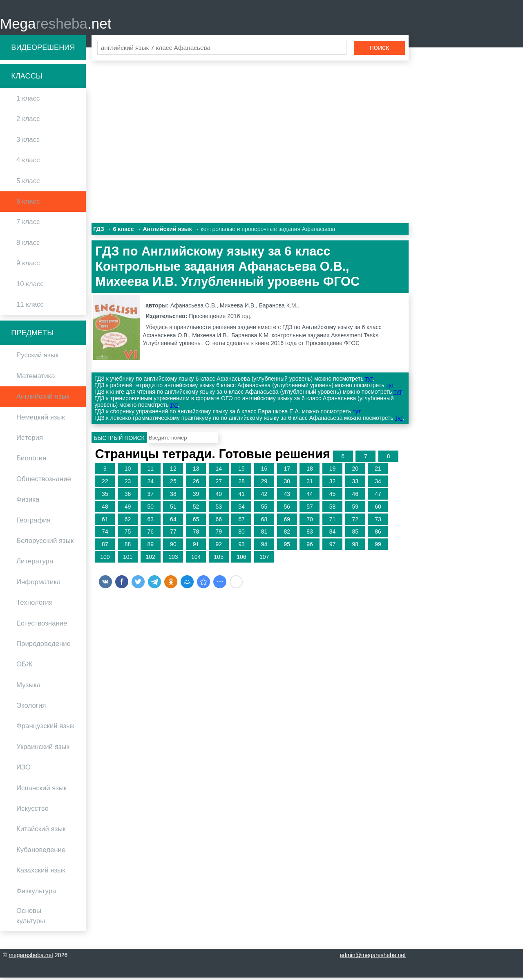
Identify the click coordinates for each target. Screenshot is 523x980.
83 (310, 534)
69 (287, 522)
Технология (35, 605)
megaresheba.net (31, 958)
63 (150, 522)
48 (105, 509)
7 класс (28, 225)
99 (378, 547)
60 (378, 509)
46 (355, 496)
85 (355, 534)
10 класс (30, 286)
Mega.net (56, 25)
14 (219, 471)
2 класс (28, 122)
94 (264, 547)
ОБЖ (25, 667)
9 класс (28, 266)
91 (196, 547)
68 (264, 522)
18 (310, 471)
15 (241, 471)
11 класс (30, 307)
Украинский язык (43, 749)
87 (105, 547)
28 (241, 484)
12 (173, 471)
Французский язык (45, 729)
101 (128, 559)
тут (369, 381)
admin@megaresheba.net (373, 958)
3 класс (28, 142)
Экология (31, 708)
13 (196, 471)
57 (310, 509)
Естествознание (42, 626)
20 (355, 471)
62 (128, 522)
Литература (35, 564)
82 (287, 534)
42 (264, 496)
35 (105, 496)
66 (219, 522)
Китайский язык (41, 832)
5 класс (28, 183)
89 (150, 547)
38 (173, 496)
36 (128, 496)
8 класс (28, 245)
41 (241, 496)
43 (287, 496)
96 (310, 547)
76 (150, 534)
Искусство (32, 811)
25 (173, 484)
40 (219, 496)
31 (310, 484)
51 (173, 509)
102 (151, 559)
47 (378, 496)
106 (241, 559)
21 (378, 471)
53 (219, 509)
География (34, 523)
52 (196, 509)
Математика (36, 378)
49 (128, 509)
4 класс (28, 163)
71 (333, 522)
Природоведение (44, 646)
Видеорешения (43, 50)
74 (105, 534)
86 (378, 534)
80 (241, 534)
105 (219, 559)
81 (264, 534)
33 (355, 484)
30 (287, 484)
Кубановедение (41, 852)
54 (241, 509)
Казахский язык (41, 873)
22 (105, 484)
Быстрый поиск (119, 440)
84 (333, 534)
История (30, 440)
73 (378, 522)
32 (333, 484)
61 (105, 522)
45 (333, 496)
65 (196, 522)
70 (310, 522)
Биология (31, 461)
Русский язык (37, 358)
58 (333, 509)
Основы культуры (31, 918)
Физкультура (36, 894)
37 (150, 496)
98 (355, 547)
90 (173, 547)
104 (196, 559)
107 (264, 559)
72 (355, 522)
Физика (28, 502)
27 (219, 484)
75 (128, 534)
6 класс (28, 204)
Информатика (38, 584)
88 (128, 547)
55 (264, 509)
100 (105, 559)
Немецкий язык (41, 420)
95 (287, 547)
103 (173, 559)
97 (333, 547)
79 (219, 534)
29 (264, 484)
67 (241, 522)
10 (128, 471)
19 (333, 471)
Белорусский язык (45, 543)
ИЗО (23, 770)
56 (287, 509)
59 (355, 509)
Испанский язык (41, 791)
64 (173, 522)
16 (264, 471)
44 (310, 496)
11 (150, 471)
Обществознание (44, 481)
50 (150, 509)
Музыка (28, 687)
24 (150, 484)
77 (173, 534)
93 (241, 547)
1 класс (28, 101)
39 (196, 496)
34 (378, 484)
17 (287, 471)
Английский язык (43, 399)
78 (196, 534)
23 (128, 484)
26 (196, 484)
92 (219, 547)
